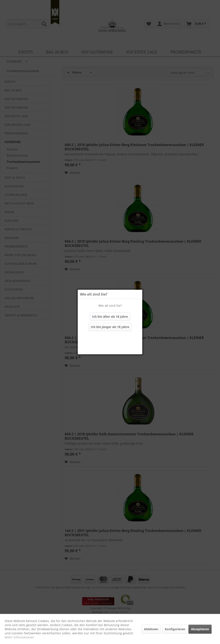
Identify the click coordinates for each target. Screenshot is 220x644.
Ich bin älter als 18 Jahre (110, 317)
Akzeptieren (200, 629)
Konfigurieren (175, 629)
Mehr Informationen (19, 637)
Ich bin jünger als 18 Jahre (110, 327)
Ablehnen (151, 629)
